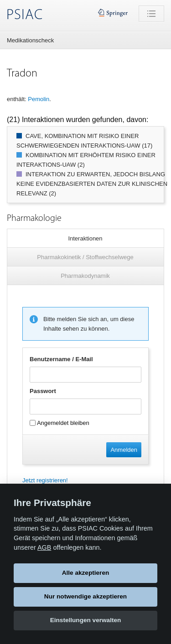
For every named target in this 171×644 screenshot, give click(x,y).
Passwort (43, 391)
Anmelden (124, 450)
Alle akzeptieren (86, 573)
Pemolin (39, 99)
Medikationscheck (30, 40)
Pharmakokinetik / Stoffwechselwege (85, 257)
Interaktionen (85, 238)
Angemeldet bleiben (60, 423)
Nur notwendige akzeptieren (85, 596)
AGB (44, 547)
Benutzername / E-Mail (61, 359)
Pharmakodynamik (85, 276)
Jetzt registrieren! (45, 480)
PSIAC (25, 15)
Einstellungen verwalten (86, 620)
